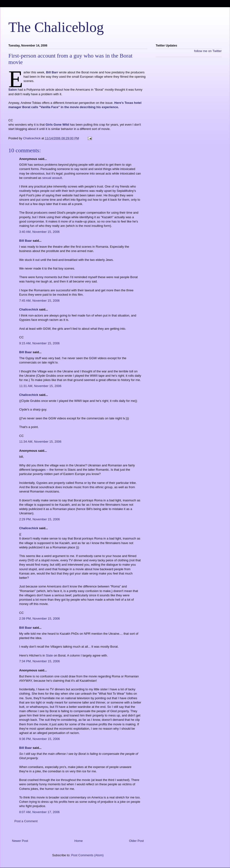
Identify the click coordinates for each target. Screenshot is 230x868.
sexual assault (52, 178)
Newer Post (20, 841)
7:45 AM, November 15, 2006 (39, 301)
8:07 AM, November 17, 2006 (39, 812)
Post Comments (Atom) (87, 855)
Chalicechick (29, 309)
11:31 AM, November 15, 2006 (40, 386)
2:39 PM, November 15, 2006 (40, 619)
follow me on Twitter (208, 51)
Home (79, 841)
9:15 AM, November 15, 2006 (39, 343)
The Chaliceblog (56, 27)
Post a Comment (26, 821)
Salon (13, 90)
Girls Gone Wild (57, 125)
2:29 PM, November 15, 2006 (40, 519)
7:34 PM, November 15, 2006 (40, 661)
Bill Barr (52, 72)
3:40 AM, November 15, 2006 (39, 232)
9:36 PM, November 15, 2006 (40, 739)
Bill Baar (26, 241)
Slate (49, 655)
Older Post (136, 841)
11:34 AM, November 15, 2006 (40, 442)
